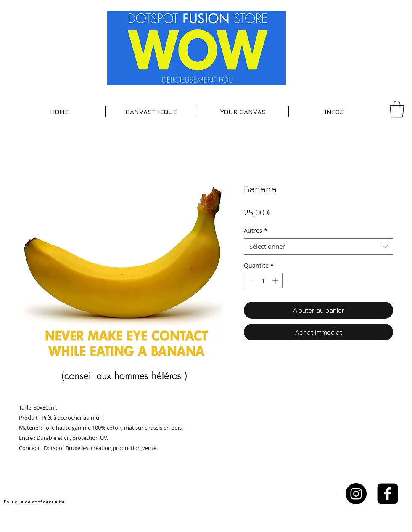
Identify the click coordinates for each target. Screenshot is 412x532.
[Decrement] (250, 281)
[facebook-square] (388, 494)
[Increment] (276, 281)
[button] (151, 112)
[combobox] (318, 246)
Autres (256, 230)
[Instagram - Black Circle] (356, 494)
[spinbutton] (263, 281)
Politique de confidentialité (34, 502)
